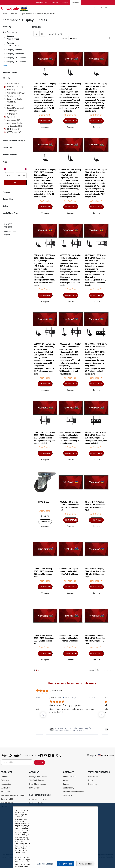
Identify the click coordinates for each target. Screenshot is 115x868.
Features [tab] (6, 192)
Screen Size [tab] (7, 148)
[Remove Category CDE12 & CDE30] (5, 44)
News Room (93, 777)
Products (14, 14)
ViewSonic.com (41, 2)
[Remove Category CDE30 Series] (5, 62)
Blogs (91, 780)
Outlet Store (5, 788)
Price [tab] (5, 162)
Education (54, 2)
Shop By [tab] (37, 27)
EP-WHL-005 (44, 502)
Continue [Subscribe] (39, 763)
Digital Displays (26, 14)
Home (5, 14)
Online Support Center (38, 800)
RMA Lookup (34, 788)
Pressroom (93, 784)
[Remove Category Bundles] (5, 50)
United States (106, 756)
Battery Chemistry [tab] (10, 155)
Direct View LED (7, 799)
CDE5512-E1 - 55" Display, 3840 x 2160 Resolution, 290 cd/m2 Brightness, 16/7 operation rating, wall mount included (70, 438)
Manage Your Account (38, 777)
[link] (72, 729)
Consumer (75, 2)
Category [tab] (6, 78)
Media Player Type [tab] (10, 213)
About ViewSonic (70, 777)
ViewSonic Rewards (37, 780)
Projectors (5, 780)
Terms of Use (20, 852)
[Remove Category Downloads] (5, 54)
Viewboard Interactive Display (13, 795)
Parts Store (5, 792)
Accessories (6, 784)
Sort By (64, 39)
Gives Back (68, 795)
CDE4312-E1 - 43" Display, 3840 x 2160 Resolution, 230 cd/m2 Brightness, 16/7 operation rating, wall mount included (96, 438)
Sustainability (69, 788)
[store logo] (48, 9)
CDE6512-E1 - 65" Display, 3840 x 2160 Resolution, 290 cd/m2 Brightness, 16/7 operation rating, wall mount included (45, 438)
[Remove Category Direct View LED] (5, 38)
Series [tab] (5, 206)
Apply (15, 183)
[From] (9, 175)
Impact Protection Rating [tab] (13, 141)
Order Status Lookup (37, 784)
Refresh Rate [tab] (8, 199)
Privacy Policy (20, 848)
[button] (45, 127)
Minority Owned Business (73, 792)
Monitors (4, 777)
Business (65, 2)
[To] (21, 175)
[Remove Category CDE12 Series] (5, 58)
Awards (66, 780)
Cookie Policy (20, 850)
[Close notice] (94, 864)
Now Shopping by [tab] (10, 32)
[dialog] (57, 836)
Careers (66, 784)
